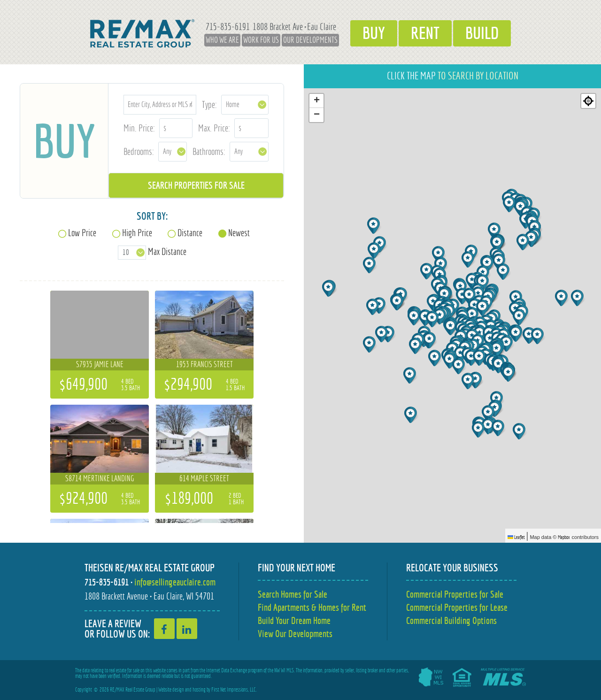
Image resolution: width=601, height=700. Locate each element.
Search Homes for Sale (293, 594)
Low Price (82, 233)
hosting (199, 690)
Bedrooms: (139, 151)
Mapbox (564, 537)
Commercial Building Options (451, 620)
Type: (209, 104)
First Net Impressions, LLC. (234, 690)
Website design (171, 690)
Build (482, 33)
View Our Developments (295, 634)
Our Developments (310, 40)
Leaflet (516, 537)
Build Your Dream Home (294, 620)
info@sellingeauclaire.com (175, 582)
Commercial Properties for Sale (455, 594)
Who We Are (222, 40)
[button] (489, 413)
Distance (190, 233)
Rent (425, 33)
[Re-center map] (588, 101)
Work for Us (261, 40)
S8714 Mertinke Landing (100, 478)
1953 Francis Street (204, 364)
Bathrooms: (209, 151)
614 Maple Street (204, 478)
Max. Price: (214, 128)
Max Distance (167, 251)
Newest (239, 233)
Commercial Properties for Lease (457, 607)
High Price (137, 233)
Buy (374, 33)
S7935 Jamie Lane (100, 364)
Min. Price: (139, 128)
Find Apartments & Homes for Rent (312, 607)
